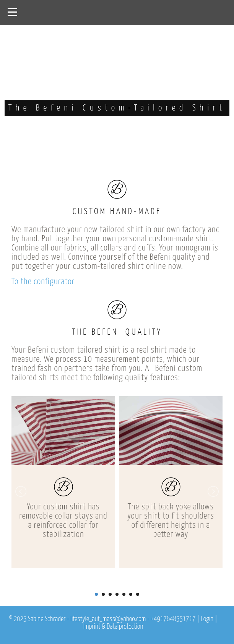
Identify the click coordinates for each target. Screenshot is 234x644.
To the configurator (43, 282)
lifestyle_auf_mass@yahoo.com (108, 619)
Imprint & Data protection (113, 627)
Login (207, 619)
